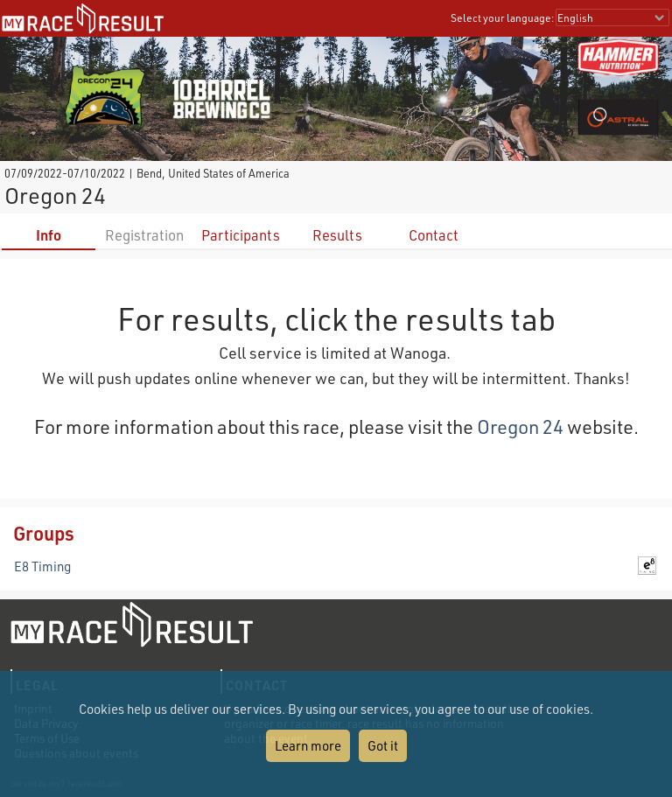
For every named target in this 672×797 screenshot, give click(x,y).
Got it (383, 745)
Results (337, 235)
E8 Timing (42, 566)
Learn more (308, 745)
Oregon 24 (520, 426)
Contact (434, 235)
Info (49, 235)
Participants (241, 235)
